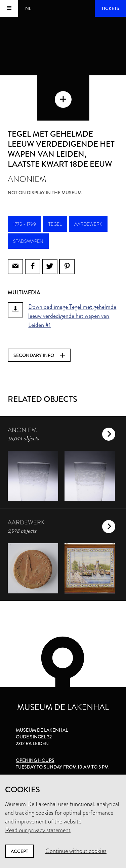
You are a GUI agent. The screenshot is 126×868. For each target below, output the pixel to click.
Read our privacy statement (38, 830)
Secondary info (39, 355)
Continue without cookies (76, 851)
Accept (19, 851)
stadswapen (28, 241)
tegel (55, 224)
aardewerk (88, 224)
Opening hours (35, 760)
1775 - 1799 (25, 224)
